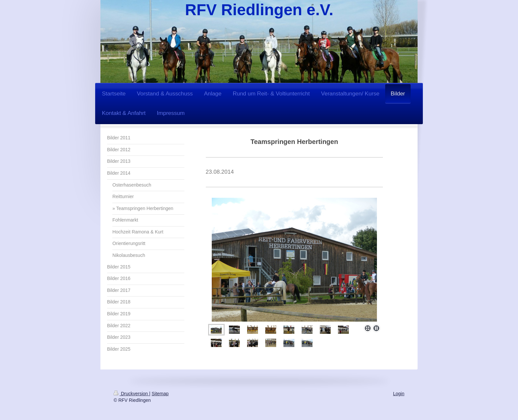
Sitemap (160, 394)
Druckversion (131, 394)
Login (399, 394)
